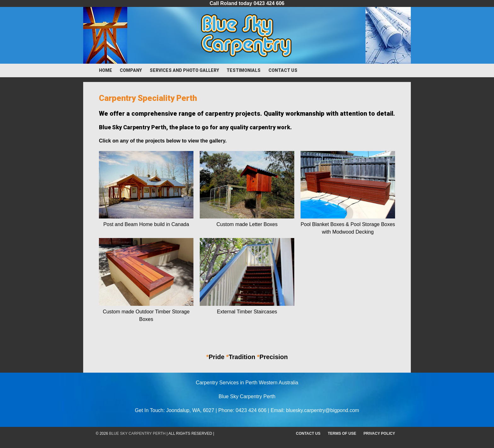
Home (106, 70)
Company (131, 70)
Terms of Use (342, 433)
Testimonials (244, 70)
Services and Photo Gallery (184, 70)
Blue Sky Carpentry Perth (137, 433)
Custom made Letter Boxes (247, 224)
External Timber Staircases (247, 312)
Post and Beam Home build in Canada (146, 224)
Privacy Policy (379, 433)
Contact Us (283, 70)
